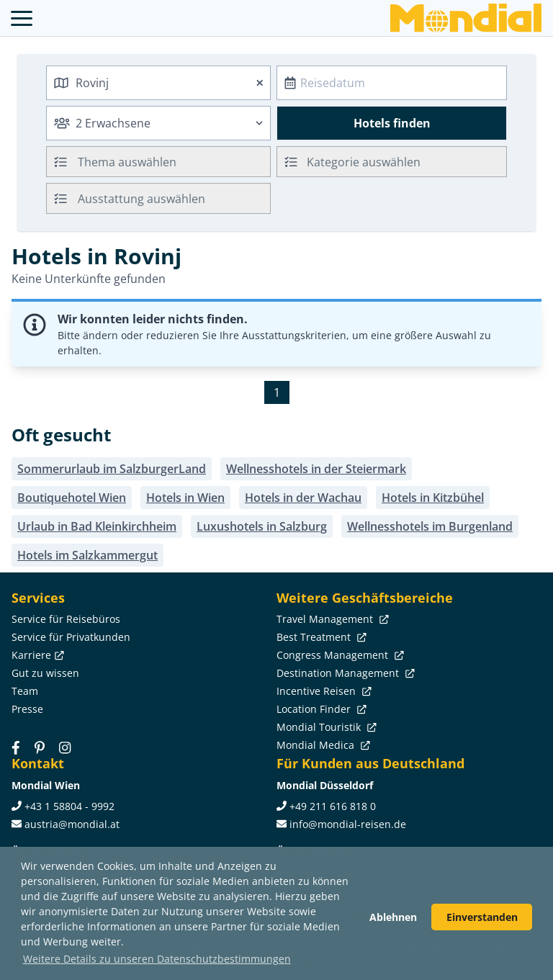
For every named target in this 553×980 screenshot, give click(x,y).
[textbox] (392, 159)
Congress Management (339, 655)
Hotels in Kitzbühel (433, 498)
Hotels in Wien (185, 498)
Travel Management (331, 619)
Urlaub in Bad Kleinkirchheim (97, 526)
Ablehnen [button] (393, 917)
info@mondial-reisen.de (348, 824)
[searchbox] (176, 162)
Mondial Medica (322, 745)
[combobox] (158, 83)
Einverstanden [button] (482, 917)
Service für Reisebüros (66, 619)
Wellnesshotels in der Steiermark (316, 469)
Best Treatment (320, 637)
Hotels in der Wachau (303, 498)
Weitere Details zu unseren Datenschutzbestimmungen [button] (157, 959)
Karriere (36, 655)
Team (25, 691)
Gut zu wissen (45, 673)
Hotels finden (392, 123)
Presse (27, 709)
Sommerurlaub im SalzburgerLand (112, 469)
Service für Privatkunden (71, 637)
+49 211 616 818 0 (333, 806)
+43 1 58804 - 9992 (69, 806)
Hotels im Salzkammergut (87, 555)
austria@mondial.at (72, 824)
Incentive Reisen (323, 691)
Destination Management (344, 673)
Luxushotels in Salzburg (262, 526)
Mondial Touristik (325, 727)
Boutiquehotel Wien (72, 498)
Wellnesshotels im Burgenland (430, 526)
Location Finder (320, 709)
